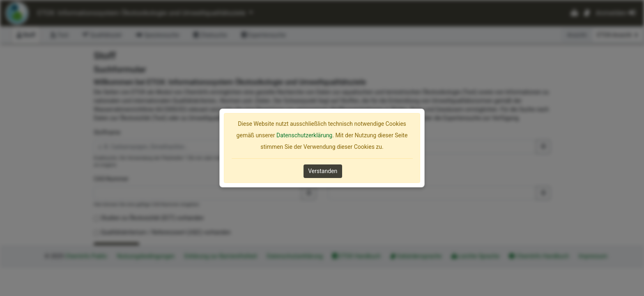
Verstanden (323, 171)
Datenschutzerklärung (304, 135)
